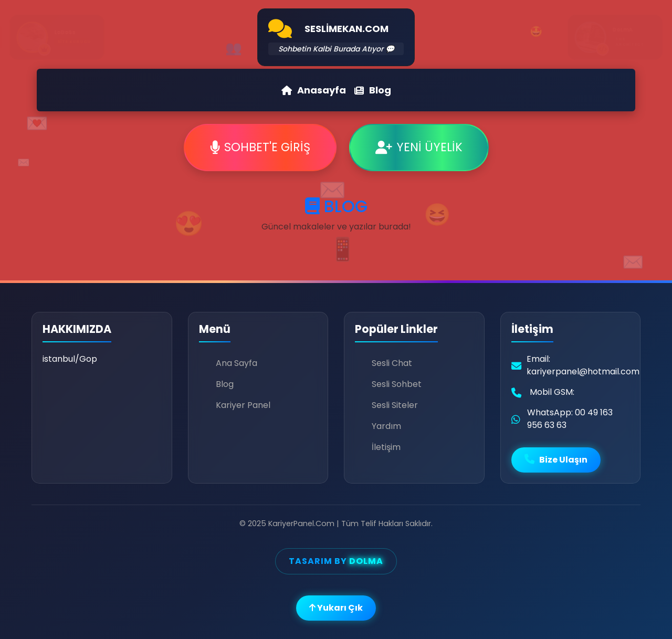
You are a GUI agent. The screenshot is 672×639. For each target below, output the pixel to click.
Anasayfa (314, 90)
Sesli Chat (392, 363)
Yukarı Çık (336, 608)
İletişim (386, 447)
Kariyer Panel (243, 405)
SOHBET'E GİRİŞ (260, 147)
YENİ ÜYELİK (419, 147)
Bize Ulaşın (556, 460)
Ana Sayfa (237, 363)
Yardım (386, 426)
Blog (373, 90)
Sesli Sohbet (397, 384)
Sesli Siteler (395, 405)
